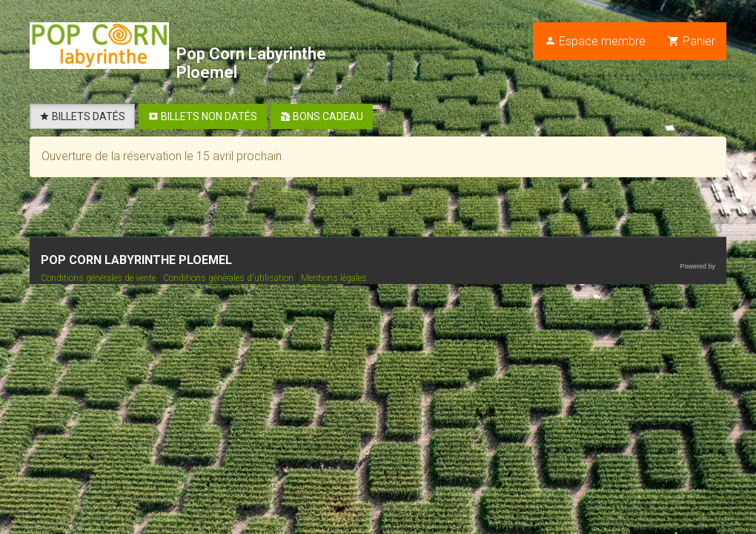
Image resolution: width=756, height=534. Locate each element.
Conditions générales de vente (99, 278)
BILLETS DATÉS (82, 116)
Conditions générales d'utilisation (229, 278)
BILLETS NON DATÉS (203, 116)
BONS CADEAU (322, 116)
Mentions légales (334, 278)
